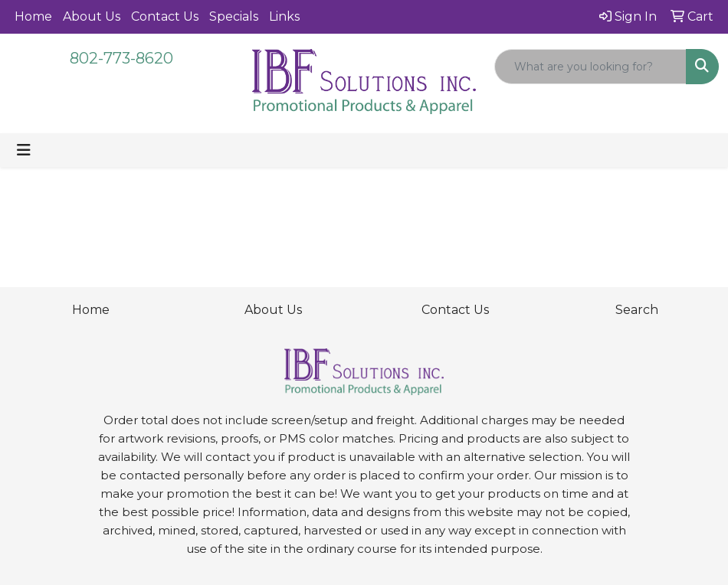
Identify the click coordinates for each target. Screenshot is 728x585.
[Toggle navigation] (24, 150)
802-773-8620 (121, 58)
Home (33, 16)
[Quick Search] (590, 67)
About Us (92, 16)
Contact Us (165, 16)
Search (637, 310)
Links (284, 16)
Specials (234, 16)
